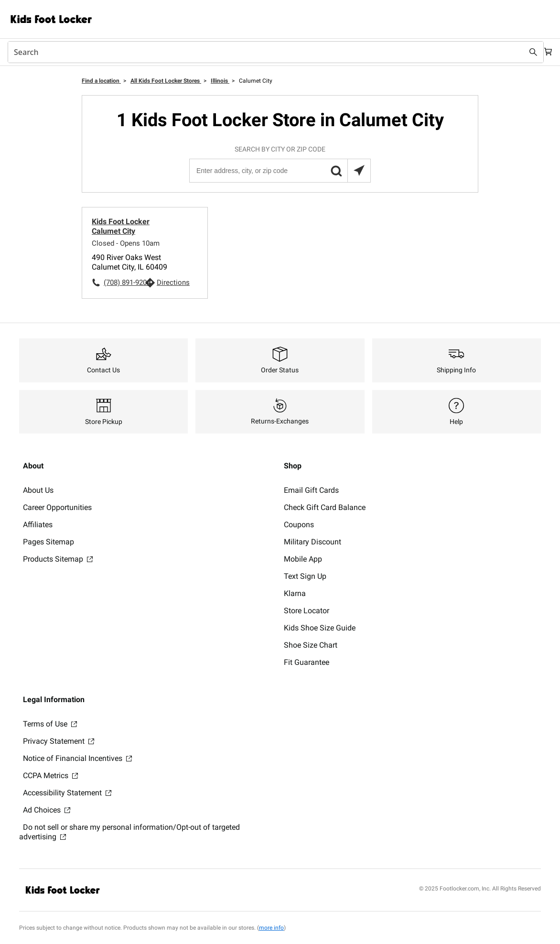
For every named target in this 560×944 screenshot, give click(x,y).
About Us (38, 490)
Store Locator (307, 611)
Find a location (101, 81)
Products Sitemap (58, 559)
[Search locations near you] (359, 171)
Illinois (220, 81)
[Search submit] (523, 52)
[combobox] (270, 52)
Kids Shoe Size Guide (320, 628)
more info (271, 928)
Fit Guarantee (307, 662)
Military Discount (312, 542)
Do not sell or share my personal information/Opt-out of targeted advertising (129, 832)
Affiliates (38, 525)
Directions (173, 282)
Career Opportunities (57, 507)
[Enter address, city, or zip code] (280, 171)
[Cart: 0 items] (545, 52)
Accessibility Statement (67, 793)
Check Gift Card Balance (325, 507)
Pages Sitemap (48, 542)
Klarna (295, 593)
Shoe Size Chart (311, 645)
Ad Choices (47, 810)
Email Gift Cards (311, 490)
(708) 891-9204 (124, 282)
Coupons (299, 525)
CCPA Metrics (50, 776)
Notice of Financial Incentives (77, 758)
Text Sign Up (305, 576)
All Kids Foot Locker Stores (166, 81)
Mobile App (303, 559)
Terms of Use (50, 724)
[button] (336, 171)
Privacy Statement (59, 741)
